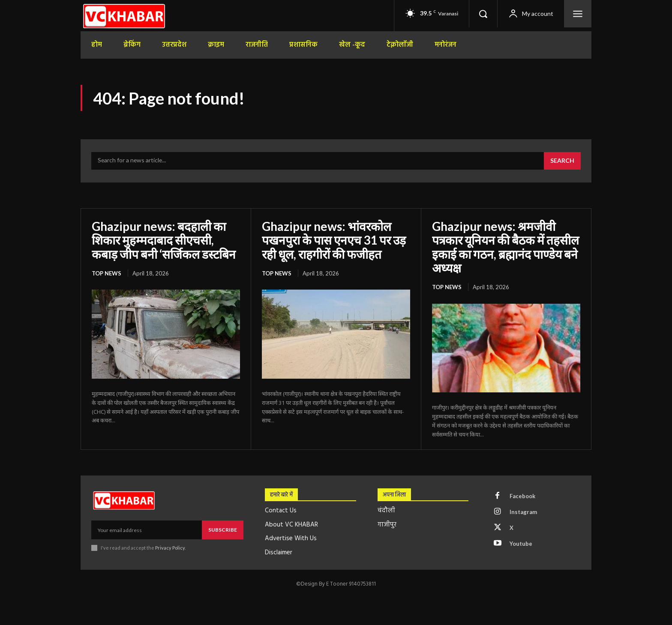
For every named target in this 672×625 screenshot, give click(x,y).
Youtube (521, 544)
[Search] (562, 161)
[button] (483, 14)
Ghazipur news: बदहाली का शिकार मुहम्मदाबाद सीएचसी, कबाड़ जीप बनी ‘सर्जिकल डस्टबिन (164, 240)
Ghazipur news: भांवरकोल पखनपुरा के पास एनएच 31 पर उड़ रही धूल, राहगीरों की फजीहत (334, 240)
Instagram (523, 512)
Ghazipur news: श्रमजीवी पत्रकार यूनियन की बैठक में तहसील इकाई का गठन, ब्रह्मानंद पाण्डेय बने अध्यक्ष (505, 247)
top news (106, 273)
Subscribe (223, 530)
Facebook (522, 496)
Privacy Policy (170, 548)
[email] (147, 530)
